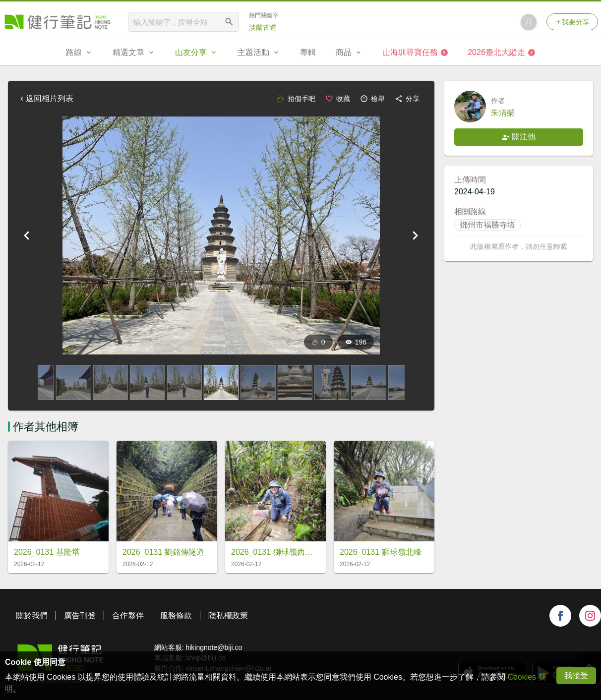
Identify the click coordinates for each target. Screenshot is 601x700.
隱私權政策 (228, 615)
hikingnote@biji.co (214, 647)
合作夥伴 (128, 615)
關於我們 (32, 615)
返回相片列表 (46, 98)
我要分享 (572, 22)
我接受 (576, 675)
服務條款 (176, 615)
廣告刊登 (80, 615)
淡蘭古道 (263, 27)
